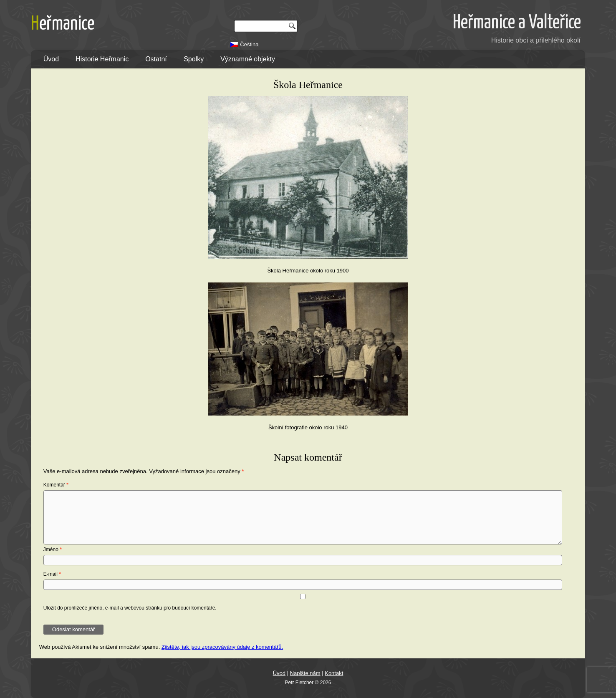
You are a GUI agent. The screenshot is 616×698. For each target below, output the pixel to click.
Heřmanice (63, 24)
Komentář (56, 485)
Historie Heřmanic (102, 59)
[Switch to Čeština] (244, 44)
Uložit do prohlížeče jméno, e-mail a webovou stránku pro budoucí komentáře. (130, 608)
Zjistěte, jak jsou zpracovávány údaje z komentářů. (222, 647)
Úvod (51, 59)
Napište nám (305, 673)
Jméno (53, 549)
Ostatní (156, 59)
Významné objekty (248, 59)
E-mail (52, 574)
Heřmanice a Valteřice (517, 23)
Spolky (194, 59)
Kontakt (334, 673)
